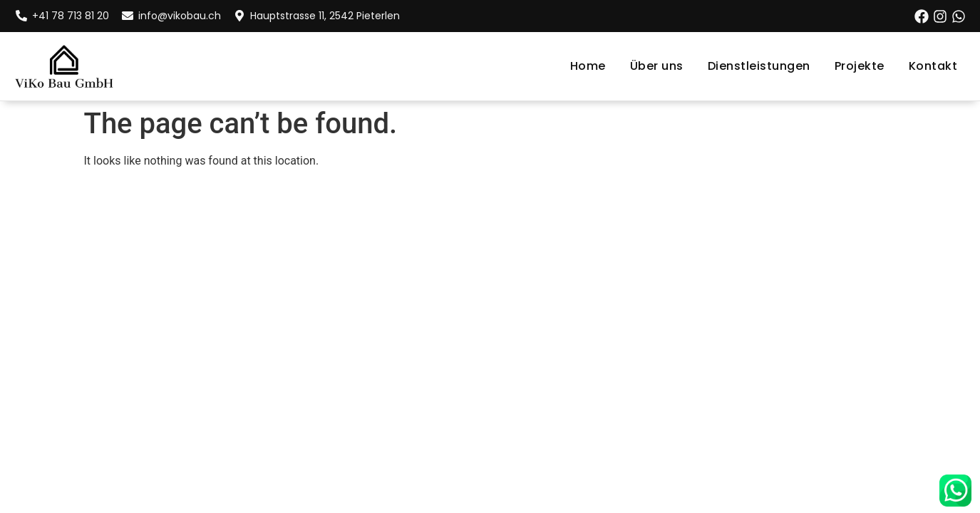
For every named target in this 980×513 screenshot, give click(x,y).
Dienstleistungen (759, 66)
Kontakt (933, 66)
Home (588, 66)
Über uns (657, 66)
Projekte (860, 66)
